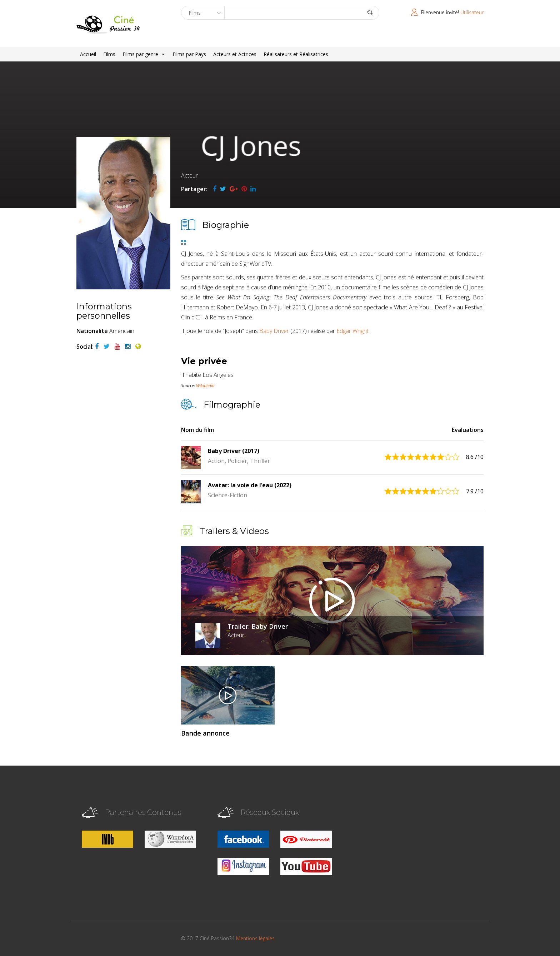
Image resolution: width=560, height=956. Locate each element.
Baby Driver (274, 331)
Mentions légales (255, 938)
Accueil (88, 54)
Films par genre (144, 54)
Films (109, 54)
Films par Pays (189, 54)
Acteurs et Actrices (235, 54)
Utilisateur (472, 12)
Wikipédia (205, 386)
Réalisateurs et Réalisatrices (296, 54)
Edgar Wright (352, 331)
